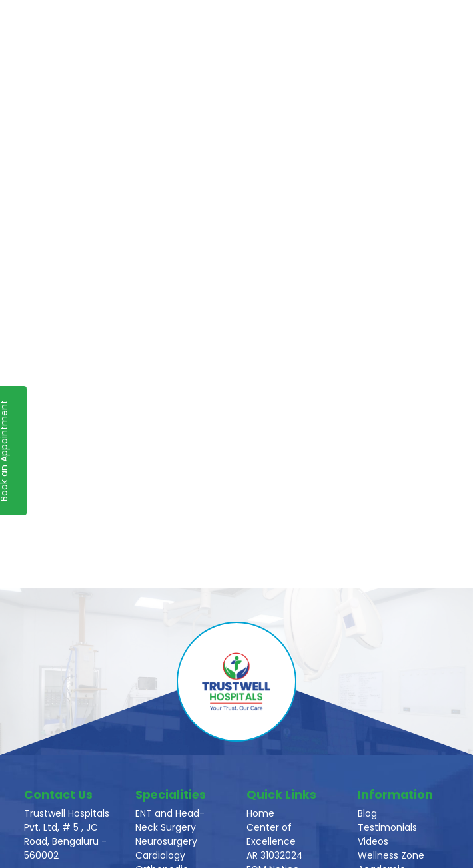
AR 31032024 (275, 855)
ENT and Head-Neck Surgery (170, 820)
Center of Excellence (271, 834)
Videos (373, 841)
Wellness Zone (391, 855)
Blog (367, 813)
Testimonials (387, 827)
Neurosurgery (166, 841)
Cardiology (160, 855)
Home (260, 813)
